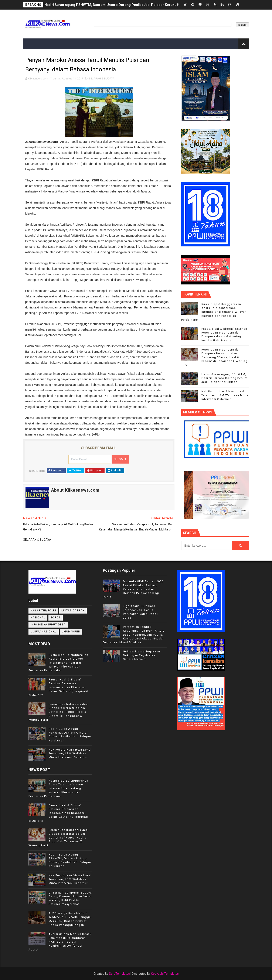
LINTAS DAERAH (73, 611)
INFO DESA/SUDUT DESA (48, 625)
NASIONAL (38, 618)
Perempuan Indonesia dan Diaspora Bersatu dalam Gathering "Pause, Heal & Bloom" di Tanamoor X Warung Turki (214, 357)
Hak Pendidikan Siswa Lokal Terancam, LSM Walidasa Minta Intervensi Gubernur (225, 395)
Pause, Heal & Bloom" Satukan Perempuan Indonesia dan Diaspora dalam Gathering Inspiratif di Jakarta (59, 687)
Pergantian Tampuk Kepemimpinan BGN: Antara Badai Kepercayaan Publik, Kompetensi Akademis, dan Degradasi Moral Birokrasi (134, 635)
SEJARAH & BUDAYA (102, 78)
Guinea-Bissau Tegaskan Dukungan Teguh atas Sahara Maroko (142, 655)
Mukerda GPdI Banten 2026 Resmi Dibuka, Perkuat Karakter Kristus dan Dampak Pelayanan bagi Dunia (133, 589)
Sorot (56, 618)
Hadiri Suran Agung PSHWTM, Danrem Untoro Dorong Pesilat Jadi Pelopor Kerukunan (113, 5)
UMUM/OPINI (71, 632)
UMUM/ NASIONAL (44, 632)
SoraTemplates (119, 974)
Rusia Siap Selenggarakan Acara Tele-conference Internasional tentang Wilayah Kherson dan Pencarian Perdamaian (214, 312)
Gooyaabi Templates (165, 974)
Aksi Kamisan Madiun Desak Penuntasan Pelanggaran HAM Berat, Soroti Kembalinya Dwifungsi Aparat (60, 942)
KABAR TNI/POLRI (43, 611)
